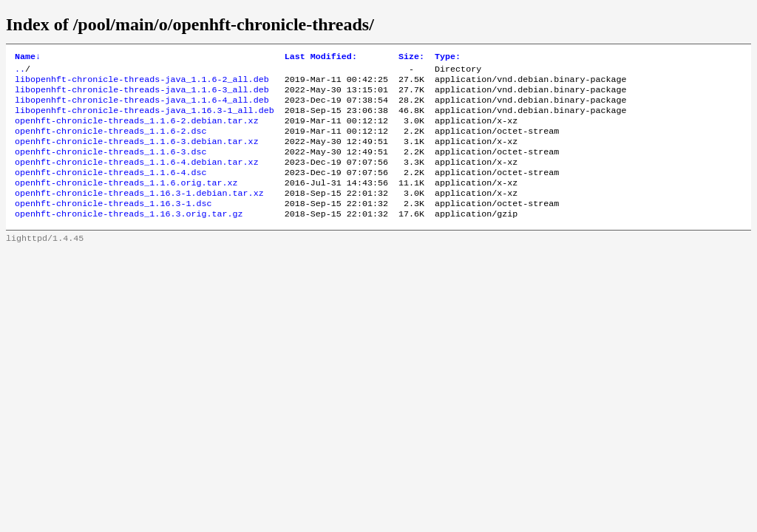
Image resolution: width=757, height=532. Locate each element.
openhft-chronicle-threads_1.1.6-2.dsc (111, 143)
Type (448, 58)
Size (411, 58)
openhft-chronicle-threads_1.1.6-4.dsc (111, 190)
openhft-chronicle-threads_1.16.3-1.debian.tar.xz (139, 214)
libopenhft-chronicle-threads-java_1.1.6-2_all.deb (142, 83)
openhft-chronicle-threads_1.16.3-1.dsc (113, 225)
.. (20, 72)
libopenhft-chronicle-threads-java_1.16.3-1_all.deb (145, 119)
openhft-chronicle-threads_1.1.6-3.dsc (111, 166)
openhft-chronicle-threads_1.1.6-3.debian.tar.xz (137, 154)
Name (28, 58)
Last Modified (321, 58)
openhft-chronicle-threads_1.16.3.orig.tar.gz (129, 237)
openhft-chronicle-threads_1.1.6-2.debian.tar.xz (137, 131)
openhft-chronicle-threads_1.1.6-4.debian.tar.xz (137, 178)
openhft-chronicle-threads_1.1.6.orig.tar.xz (126, 202)
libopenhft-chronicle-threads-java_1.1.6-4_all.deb (142, 107)
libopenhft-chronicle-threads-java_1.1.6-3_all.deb (142, 95)
